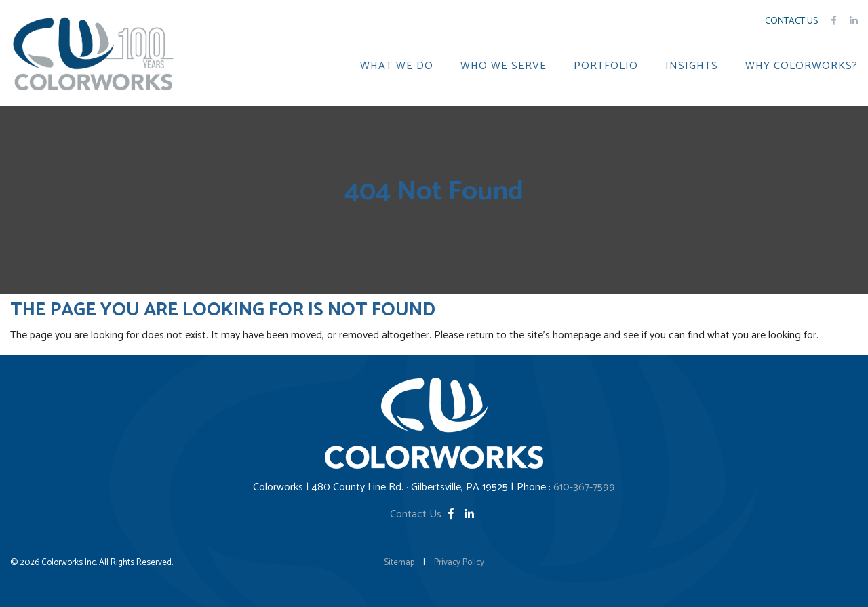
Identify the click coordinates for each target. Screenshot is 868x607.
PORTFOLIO (606, 66)
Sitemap (399, 563)
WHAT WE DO (397, 66)
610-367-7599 (584, 487)
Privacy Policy (459, 563)
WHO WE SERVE (504, 66)
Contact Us (791, 21)
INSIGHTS (692, 66)
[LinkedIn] (469, 514)
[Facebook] (452, 514)
